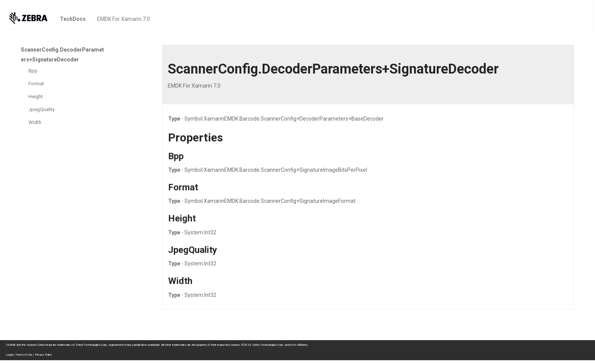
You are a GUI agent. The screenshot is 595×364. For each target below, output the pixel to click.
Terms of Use (24, 355)
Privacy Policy (43, 355)
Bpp (33, 71)
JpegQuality (42, 109)
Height (36, 96)
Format (36, 84)
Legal (9, 355)
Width (35, 122)
